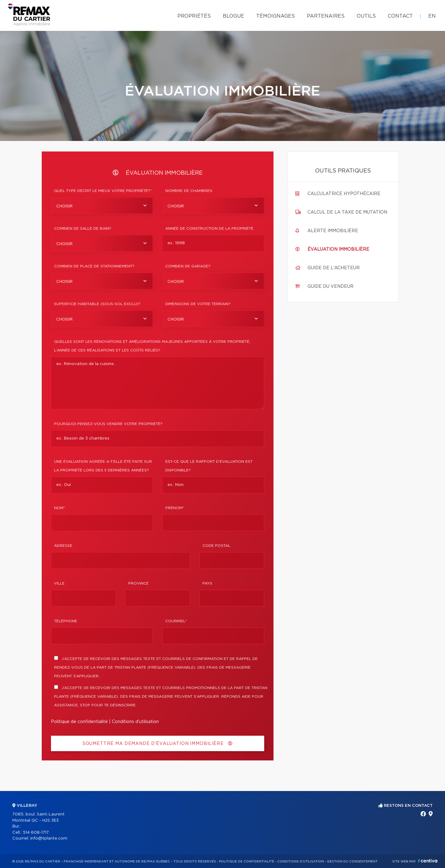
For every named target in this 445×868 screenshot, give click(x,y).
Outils (366, 16)
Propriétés (194, 16)
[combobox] (102, 206)
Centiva (428, 861)
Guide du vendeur (331, 287)
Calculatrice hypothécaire (344, 194)
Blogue (233, 16)
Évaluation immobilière (338, 249)
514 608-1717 (36, 833)
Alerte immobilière (333, 231)
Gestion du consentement (352, 862)
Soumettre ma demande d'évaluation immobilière (158, 744)
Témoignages (275, 16)
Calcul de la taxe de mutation (347, 212)
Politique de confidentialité (79, 722)
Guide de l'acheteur (334, 268)
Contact (400, 16)
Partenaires (326, 16)
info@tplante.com (49, 838)
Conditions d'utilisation (135, 722)
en (432, 16)
